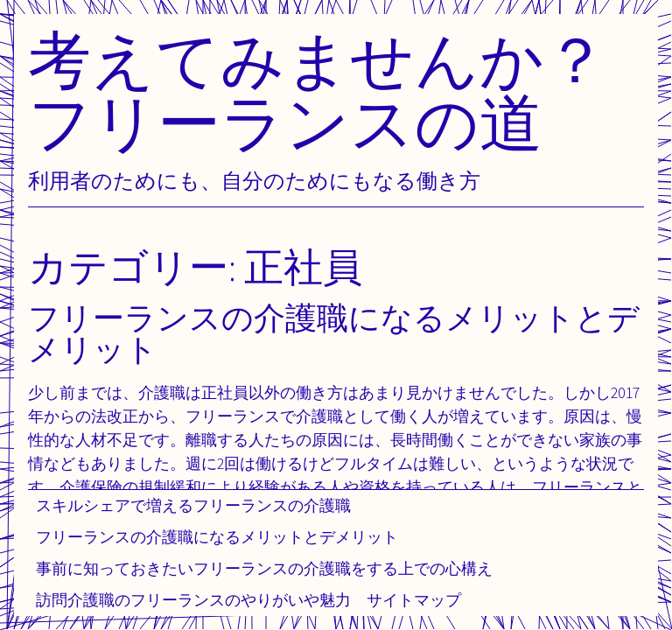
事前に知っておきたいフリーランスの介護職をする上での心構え (264, 568)
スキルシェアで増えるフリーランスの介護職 (193, 505)
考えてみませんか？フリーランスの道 (318, 91)
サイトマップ (414, 600)
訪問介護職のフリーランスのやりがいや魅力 (193, 600)
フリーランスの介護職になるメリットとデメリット (217, 537)
